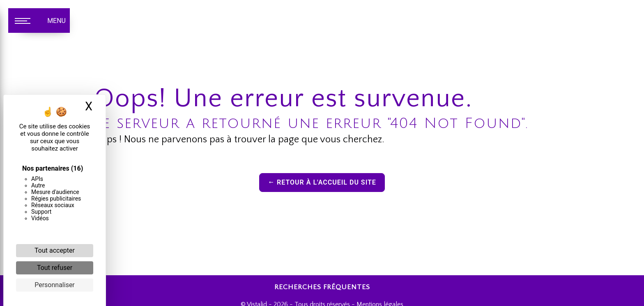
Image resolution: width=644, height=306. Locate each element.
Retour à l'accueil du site (322, 182)
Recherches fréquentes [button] (322, 287)
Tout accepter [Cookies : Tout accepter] (55, 250)
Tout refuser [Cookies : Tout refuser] (55, 268)
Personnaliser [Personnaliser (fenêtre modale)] (55, 285)
